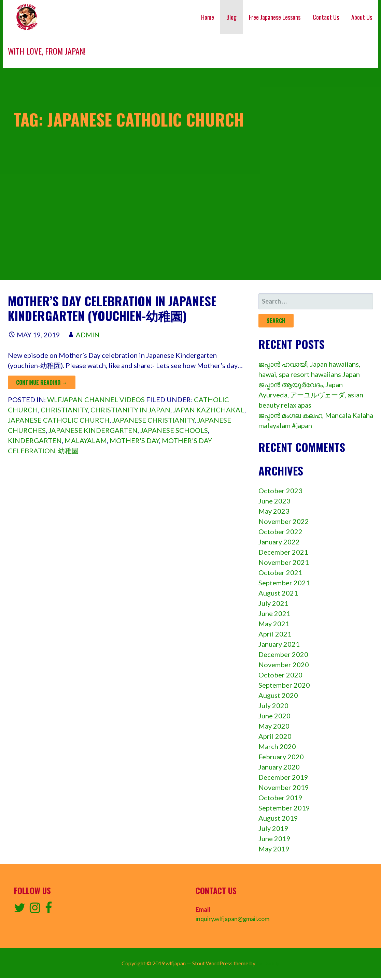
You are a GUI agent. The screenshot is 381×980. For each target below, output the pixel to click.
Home (208, 17)
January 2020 (279, 767)
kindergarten (35, 440)
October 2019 (280, 798)
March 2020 (277, 746)
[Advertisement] (190, 232)
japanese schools (174, 430)
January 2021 (279, 644)
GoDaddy (268, 963)
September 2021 (284, 583)
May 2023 (274, 511)
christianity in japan (130, 410)
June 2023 (274, 501)
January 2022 (279, 542)
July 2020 (273, 705)
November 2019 (284, 787)
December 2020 (283, 654)
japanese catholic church (59, 420)
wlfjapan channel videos (96, 399)
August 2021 (278, 593)
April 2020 (275, 736)
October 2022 (280, 531)
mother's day (134, 440)
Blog (231, 17)
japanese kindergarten (93, 430)
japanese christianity (153, 420)
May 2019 (274, 849)
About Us (362, 17)
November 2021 (284, 562)
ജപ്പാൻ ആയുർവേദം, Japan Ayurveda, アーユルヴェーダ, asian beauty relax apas (311, 395)
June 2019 (274, 838)
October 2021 (280, 572)
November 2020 (284, 664)
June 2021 (274, 613)
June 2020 (274, 716)
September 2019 (284, 808)
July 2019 (273, 828)
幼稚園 (68, 451)
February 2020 (281, 757)
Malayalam (86, 440)
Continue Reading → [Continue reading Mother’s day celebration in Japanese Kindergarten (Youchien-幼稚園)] (42, 382)
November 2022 (284, 521)
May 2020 (274, 726)
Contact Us (326, 17)
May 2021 (274, 624)
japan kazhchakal (209, 410)
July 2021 (273, 603)
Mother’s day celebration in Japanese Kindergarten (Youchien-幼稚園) (112, 308)
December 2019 (283, 777)
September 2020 (284, 685)
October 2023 (280, 491)
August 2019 (278, 818)
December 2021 (283, 552)
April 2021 (275, 634)
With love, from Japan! (47, 51)
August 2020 (278, 695)
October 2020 (280, 675)
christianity (64, 410)
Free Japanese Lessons (275, 17)
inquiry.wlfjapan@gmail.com (232, 919)
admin (88, 335)
